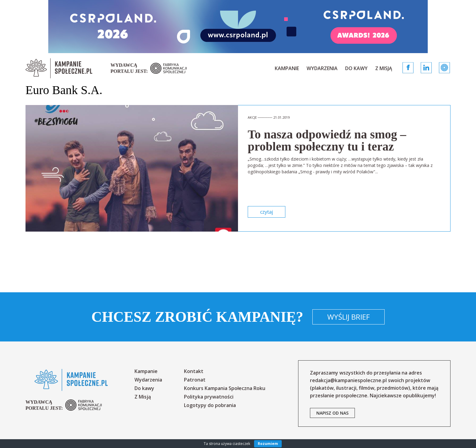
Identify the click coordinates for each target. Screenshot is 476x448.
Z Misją (384, 68)
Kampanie (287, 68)
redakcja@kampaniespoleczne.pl (348, 380)
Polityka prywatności (209, 397)
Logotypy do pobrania (210, 405)
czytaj (267, 212)
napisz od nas (332, 413)
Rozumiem (268, 444)
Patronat (195, 380)
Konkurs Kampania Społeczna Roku (225, 388)
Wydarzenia (322, 68)
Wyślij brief (348, 317)
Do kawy (356, 68)
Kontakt (194, 371)
